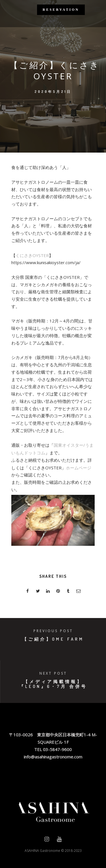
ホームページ (79, 468)
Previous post (53, 631)
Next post (53, 673)
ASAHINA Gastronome (42, 851)
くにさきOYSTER (32, 255)
